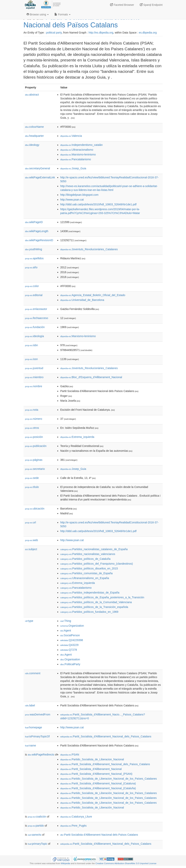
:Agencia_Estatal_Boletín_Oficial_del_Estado (93, 295)
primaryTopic (38, 844)
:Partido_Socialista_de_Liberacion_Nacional (92, 759)
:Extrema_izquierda (77, 437)
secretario (35, 469)
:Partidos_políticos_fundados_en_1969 (89, 612)
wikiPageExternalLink (40, 177)
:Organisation (70, 659)
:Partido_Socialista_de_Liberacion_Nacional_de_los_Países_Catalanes (109, 779)
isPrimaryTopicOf (37, 736)
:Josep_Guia (73, 168)
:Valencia (71, 136)
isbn (32, 345)
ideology (32, 145)
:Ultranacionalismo (77, 150)
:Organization (72, 626)
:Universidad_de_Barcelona (82, 300)
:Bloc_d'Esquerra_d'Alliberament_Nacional (91, 377)
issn (31, 359)
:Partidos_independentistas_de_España (90, 593)
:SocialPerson (70, 635)
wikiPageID (34, 222)
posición (34, 437)
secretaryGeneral (38, 168)
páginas (34, 460)
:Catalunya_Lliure (76, 817)
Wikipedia (66, 863)
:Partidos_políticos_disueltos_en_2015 (89, 568)
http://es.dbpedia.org (101, 33)
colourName (34, 127)
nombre (34, 386)
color (32, 286)
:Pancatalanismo (76, 159)
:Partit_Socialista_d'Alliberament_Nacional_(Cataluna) (98, 783)
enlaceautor (36, 309)
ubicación (35, 509)
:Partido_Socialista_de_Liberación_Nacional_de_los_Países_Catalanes (109, 793)
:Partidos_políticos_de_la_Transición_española (94, 607)
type (29, 621)
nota (32, 410)
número (34, 419)
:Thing (66, 621)
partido (36, 826)
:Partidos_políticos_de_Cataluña (85, 559)
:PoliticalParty (70, 664)
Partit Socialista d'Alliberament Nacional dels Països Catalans (81, 21)
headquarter (34, 136)
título (32, 487)
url (31, 522)
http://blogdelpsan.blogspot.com (79, 195)
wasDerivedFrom (38, 714)
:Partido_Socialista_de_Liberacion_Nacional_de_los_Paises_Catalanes (108, 803)
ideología (35, 336)
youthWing (34, 249)
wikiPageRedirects (41, 755)
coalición (37, 817)
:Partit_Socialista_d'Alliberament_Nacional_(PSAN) (96, 774)
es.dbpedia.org (148, 33)
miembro (34, 377)
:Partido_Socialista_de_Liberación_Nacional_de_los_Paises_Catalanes (108, 798)
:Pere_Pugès (73, 826)
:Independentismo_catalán (82, 145)
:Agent (66, 630)
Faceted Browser (122, 5)
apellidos (34, 258)
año (31, 267)
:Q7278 (69, 650)
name (31, 745)
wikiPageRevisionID (39, 240)
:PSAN (70, 755)
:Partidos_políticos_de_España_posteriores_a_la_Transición (102, 597)
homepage (34, 727)
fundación (35, 327)
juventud (34, 368)
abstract (32, 95)
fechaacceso (37, 318)
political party (54, 33)
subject (31, 549)
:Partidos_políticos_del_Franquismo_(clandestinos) (97, 564)
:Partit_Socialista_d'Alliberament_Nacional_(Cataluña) (98, 788)
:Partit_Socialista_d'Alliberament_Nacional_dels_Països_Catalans (106, 736)
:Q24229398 (72, 640)
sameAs (35, 835)
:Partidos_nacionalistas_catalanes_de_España (94, 549)
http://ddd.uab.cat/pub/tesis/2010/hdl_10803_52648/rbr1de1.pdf (98, 204)
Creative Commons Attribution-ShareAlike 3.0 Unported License (126, 863)
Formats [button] (62, 14)
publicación (36, 446)
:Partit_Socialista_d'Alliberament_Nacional (91, 769)
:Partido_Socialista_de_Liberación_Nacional (92, 808)
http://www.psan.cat (72, 200)
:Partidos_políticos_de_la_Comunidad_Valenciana (96, 602)
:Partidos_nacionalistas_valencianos (88, 554)
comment (33, 673)
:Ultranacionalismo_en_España (85, 578)
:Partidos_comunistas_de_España (86, 573)
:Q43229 (69, 645)
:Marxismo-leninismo (78, 154)
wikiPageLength (37, 231)
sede (32, 478)
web (32, 540)
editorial (34, 295)
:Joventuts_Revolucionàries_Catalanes (89, 249)
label (30, 705)
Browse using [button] (38, 14)
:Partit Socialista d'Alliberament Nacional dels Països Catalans (99, 835)
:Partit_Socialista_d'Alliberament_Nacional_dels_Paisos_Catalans (105, 764)
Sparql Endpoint (151, 5)
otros (32, 428)
